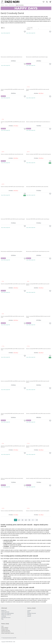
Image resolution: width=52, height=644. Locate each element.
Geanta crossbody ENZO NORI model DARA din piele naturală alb (38, 349)
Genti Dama (12, 5)
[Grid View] (2, 28)
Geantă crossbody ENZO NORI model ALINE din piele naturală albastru (38, 284)
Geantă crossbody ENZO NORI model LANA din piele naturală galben (12, 414)
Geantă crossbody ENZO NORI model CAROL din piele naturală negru (13, 349)
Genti (6, 5)
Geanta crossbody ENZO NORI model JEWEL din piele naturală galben (13, 90)
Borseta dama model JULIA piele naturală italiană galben (12, 251)
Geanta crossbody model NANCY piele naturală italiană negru (12, 187)
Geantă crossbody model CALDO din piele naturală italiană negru (38, 478)
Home (2, 5)
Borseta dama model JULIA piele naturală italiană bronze (12, 57)
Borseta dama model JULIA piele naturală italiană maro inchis (38, 251)
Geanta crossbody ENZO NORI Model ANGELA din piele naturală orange (38, 317)
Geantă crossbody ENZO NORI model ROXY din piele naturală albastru (38, 446)
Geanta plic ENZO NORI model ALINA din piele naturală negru (38, 219)
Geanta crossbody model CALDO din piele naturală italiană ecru (38, 122)
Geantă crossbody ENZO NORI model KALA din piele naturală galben (38, 90)
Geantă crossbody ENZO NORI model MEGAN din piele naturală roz (13, 122)
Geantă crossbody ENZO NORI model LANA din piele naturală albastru (38, 382)
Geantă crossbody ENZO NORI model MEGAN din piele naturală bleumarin (13, 446)
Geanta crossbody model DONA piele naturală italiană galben (38, 511)
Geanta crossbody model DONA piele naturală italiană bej (12, 511)
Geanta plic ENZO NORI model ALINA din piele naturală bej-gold (13, 219)
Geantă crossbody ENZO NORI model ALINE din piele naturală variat (13, 317)
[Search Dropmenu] (47, 2)
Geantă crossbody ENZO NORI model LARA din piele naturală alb (38, 414)
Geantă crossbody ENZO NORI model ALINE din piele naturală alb (13, 284)
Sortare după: (30, 27)
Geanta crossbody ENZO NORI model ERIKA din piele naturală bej (13, 381)
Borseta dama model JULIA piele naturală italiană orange (37, 57)
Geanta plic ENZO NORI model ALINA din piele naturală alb (37, 187)
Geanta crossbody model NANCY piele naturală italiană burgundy (38, 154)
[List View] (4, 28)
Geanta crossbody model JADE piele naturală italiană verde (12, 154)
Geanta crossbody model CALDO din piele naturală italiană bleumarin (12, 479)
